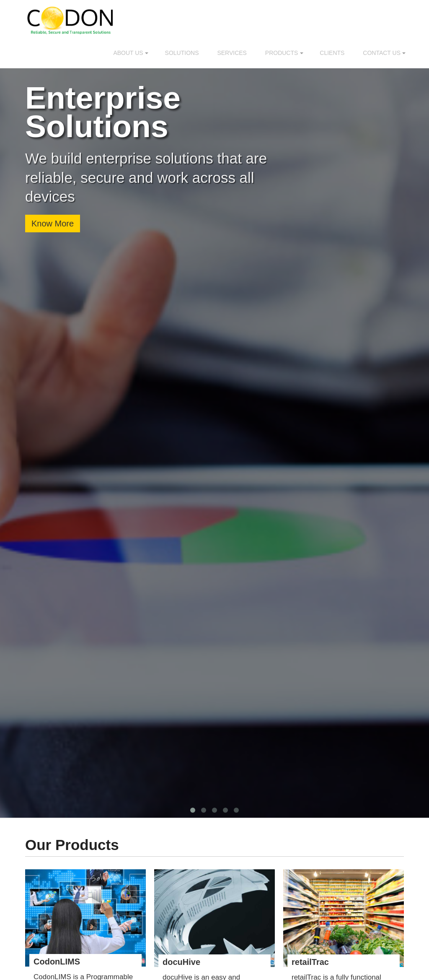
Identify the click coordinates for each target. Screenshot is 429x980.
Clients (332, 53)
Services (232, 53)
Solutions (182, 53)
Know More (53, 224)
